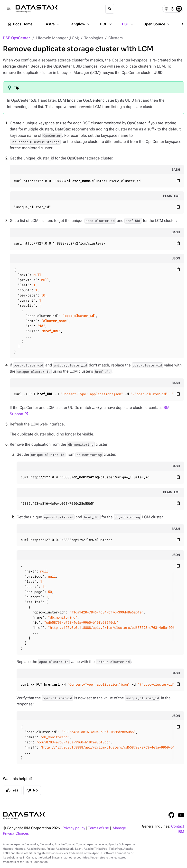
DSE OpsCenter (16, 38)
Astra (53, 24)
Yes (12, 790)
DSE (128, 24)
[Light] (166, 9)
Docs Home (20, 24)
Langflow (80, 24)
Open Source (157, 24)
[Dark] (173, 9)
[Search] (110, 9)
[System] (179, 9)
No (32, 790)
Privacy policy (74, 828)
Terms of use (98, 828)
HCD (106, 24)
